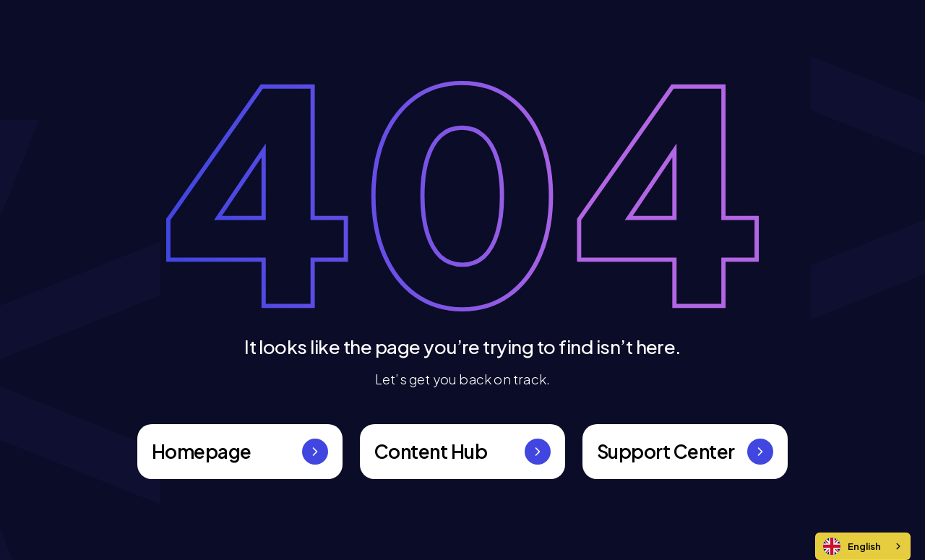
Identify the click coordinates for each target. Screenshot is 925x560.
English (852, 546)
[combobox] (863, 546)
